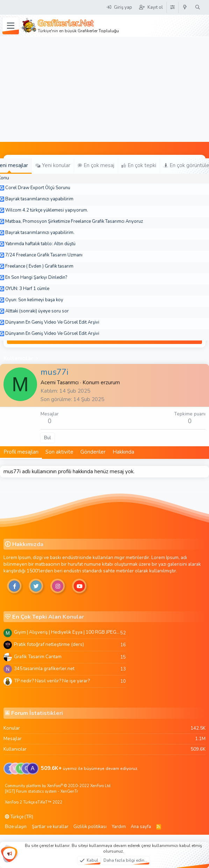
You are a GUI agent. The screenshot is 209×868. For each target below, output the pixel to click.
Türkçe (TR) (19, 817)
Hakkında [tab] (123, 452)
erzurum (110, 383)
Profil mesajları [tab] (21, 452)
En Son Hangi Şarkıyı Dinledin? (36, 277)
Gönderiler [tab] (93, 452)
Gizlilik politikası (90, 827)
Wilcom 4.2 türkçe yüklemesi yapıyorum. (47, 210)
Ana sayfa (141, 827)
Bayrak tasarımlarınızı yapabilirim (39, 199)
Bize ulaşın (16, 827)
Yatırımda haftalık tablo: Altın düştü (40, 244)
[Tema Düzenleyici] (172, 7)
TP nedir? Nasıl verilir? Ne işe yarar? (52, 681)
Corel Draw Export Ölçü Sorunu (38, 188)
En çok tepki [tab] (139, 165)
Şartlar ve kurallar (50, 827)
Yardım (119, 827)
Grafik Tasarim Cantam (38, 657)
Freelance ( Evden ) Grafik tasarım (39, 266)
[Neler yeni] (185, 7)
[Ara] (198, 7)
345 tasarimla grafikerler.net (44, 669)
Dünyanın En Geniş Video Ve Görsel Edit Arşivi (52, 322)
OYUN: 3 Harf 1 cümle (27, 289)
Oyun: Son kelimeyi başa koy (34, 300)
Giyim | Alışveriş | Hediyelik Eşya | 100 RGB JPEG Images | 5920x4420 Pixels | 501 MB (67, 632)
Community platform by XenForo (58, 786)
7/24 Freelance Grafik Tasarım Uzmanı (44, 255)
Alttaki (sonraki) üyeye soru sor (37, 311)
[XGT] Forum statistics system (41, 791)
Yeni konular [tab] (53, 165)
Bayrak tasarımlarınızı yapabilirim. (40, 233)
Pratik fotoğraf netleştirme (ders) (49, 644)
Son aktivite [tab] (59, 452)
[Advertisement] (104, 89)
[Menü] (11, 26)
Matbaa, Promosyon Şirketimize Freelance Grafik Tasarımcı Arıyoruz (74, 221)
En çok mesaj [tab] (96, 165)
